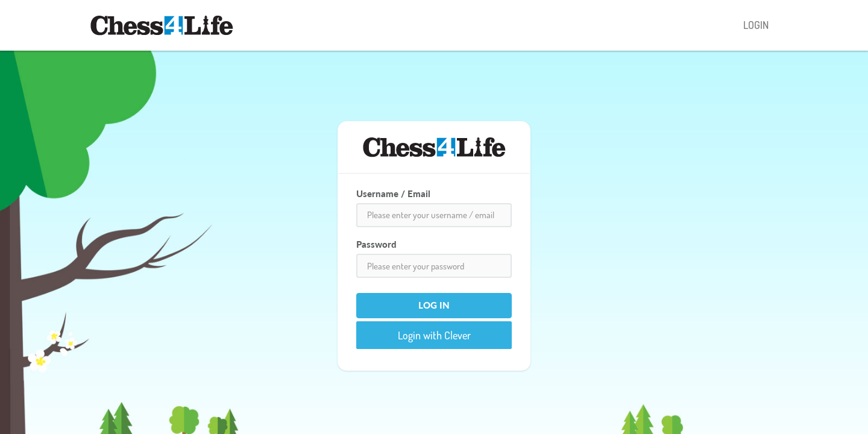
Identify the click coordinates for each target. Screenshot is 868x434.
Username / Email (393, 193)
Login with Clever (434, 335)
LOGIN (756, 25)
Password (376, 244)
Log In (434, 305)
